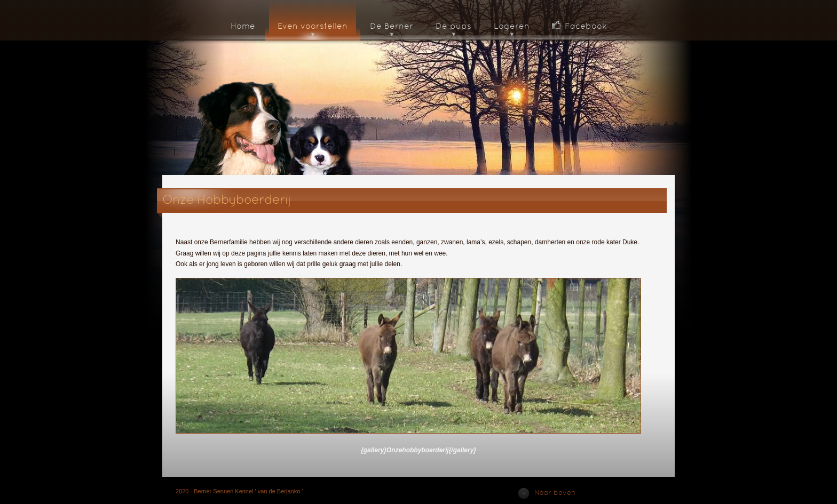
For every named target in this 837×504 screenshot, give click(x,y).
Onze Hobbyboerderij (227, 201)
